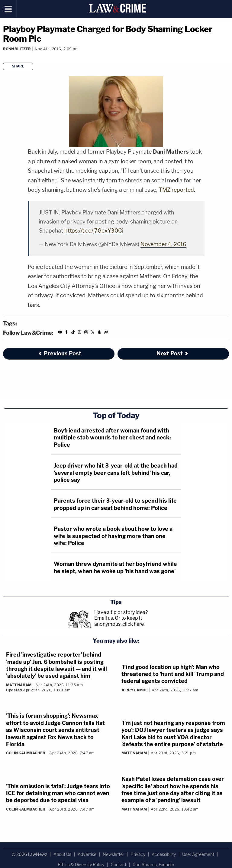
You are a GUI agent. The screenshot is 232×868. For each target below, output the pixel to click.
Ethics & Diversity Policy (81, 865)
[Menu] (8, 9)
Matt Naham (19, 685)
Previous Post (60, 353)
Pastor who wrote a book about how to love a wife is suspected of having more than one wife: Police (113, 536)
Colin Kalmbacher (26, 753)
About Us (62, 854)
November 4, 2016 (163, 244)
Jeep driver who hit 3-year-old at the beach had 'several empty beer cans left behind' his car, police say (116, 473)
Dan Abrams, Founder (153, 865)
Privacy (138, 854)
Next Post (173, 353)
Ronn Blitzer (17, 49)
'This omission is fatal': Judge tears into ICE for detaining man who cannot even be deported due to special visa (58, 793)
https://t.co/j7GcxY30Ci (94, 231)
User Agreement (198, 854)
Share (18, 66)
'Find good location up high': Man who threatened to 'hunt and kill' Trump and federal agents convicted (173, 674)
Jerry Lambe (135, 690)
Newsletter (113, 854)
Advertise (87, 854)
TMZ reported (176, 190)
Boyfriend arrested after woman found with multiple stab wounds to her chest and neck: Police (112, 438)
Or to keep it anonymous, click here (119, 621)
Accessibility (164, 854)
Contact (118, 865)
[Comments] (4, 57)
